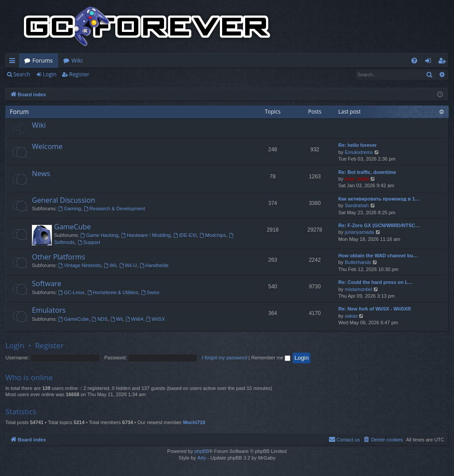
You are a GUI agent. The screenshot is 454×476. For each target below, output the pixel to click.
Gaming (69, 208)
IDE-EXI (185, 235)
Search (22, 74)
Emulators (49, 310)
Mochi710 (194, 422)
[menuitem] (414, 61)
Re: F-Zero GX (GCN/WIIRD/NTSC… (379, 225)
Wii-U (128, 265)
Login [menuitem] (430, 62)
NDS (100, 319)
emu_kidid (357, 179)
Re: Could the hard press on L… (376, 282)
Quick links (14, 62)
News (41, 173)
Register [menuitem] (444, 62)
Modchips (213, 235)
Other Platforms (59, 257)
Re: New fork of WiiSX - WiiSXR (375, 309)
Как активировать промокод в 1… (379, 199)
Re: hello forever (358, 145)
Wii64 (134, 319)
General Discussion (64, 200)
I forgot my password (224, 358)
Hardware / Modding (146, 235)
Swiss (150, 292)
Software (47, 283)
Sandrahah (357, 205)
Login (50, 74)
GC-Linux (71, 292)
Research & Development (114, 208)
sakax (351, 316)
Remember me (271, 358)
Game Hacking (99, 235)
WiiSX (155, 319)
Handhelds (154, 265)
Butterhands (358, 262)
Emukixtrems (359, 152)
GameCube (72, 227)
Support (89, 242)
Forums (43, 60)
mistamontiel (359, 289)
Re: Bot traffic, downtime (367, 172)
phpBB (202, 451)
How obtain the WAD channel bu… (378, 256)
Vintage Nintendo (80, 265)
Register (79, 74)
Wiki (77, 60)
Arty (202, 458)
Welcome (47, 146)
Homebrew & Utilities (113, 292)
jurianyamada (360, 232)
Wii (110, 265)
